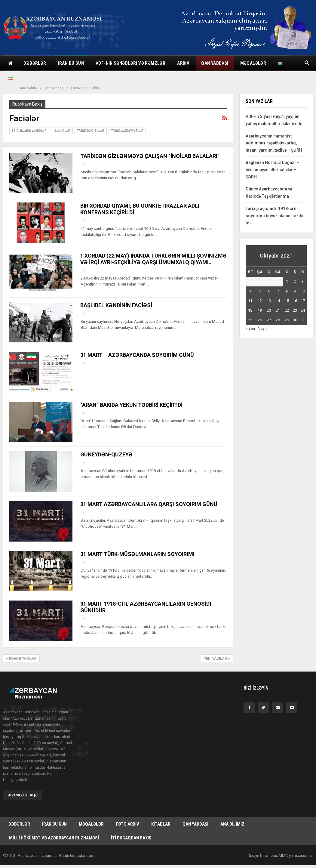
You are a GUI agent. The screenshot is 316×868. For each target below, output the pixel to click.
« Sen (250, 328)
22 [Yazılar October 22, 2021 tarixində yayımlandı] (287, 310)
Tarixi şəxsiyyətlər (127, 131)
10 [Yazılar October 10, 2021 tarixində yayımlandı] (303, 291)
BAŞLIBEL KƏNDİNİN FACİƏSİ (116, 305)
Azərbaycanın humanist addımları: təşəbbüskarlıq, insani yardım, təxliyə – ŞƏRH (274, 143)
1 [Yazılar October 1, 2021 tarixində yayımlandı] (287, 281)
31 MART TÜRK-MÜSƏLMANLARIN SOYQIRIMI (137, 554)
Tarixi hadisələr (91, 131)
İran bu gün (71, 63)
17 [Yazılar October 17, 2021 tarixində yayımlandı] (303, 301)
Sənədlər (62, 131)
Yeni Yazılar (217, 659)
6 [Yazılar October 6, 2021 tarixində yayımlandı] (269, 291)
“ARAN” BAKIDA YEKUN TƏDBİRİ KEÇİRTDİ (131, 405)
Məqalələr (91, 824)
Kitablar (161, 824)
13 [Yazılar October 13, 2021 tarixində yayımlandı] (269, 301)
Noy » (262, 328)
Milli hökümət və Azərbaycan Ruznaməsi (54, 839)
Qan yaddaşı (215, 63)
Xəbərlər (35, 63)
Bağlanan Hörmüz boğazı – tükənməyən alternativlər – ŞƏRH (272, 170)
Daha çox (251, 63)
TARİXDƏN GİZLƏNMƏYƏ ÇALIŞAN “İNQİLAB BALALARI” (150, 156)
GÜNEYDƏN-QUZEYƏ (106, 454)
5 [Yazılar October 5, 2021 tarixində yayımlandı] (260, 291)
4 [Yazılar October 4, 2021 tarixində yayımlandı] (250, 291)
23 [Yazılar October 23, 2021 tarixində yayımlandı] (295, 310)
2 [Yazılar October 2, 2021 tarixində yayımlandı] (295, 281)
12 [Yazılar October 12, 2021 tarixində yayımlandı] (260, 301)
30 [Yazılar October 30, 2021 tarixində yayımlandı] (295, 320)
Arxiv (183, 63)
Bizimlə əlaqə (23, 795)
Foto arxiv (127, 824)
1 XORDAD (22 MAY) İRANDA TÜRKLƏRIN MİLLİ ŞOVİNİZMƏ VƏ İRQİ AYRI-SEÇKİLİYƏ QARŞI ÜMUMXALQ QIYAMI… (153, 259)
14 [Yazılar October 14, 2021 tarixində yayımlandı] (278, 301)
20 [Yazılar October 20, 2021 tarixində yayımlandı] (269, 310)
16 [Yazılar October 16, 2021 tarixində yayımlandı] (295, 301)
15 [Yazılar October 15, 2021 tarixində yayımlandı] (287, 301)
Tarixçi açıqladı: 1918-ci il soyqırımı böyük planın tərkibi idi (275, 216)
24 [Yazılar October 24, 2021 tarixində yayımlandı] (303, 310)
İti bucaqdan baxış (131, 839)
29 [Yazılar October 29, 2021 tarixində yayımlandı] (287, 320)
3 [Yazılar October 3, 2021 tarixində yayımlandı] (303, 281)
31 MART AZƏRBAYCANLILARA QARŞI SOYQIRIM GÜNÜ (149, 504)
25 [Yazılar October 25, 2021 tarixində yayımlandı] (250, 320)
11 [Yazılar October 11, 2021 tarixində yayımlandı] (250, 301)
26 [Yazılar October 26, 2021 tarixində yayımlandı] (260, 320)
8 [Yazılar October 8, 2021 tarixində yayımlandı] (287, 291)
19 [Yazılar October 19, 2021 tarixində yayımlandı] (260, 310)
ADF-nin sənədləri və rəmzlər (130, 63)
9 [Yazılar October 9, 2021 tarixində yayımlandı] (295, 291)
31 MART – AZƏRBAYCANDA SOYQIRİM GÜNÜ (137, 355)
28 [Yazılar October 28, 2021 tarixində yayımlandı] (278, 320)
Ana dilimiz (232, 824)
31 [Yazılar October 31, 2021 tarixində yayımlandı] (303, 320)
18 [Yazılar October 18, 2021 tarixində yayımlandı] (250, 310)
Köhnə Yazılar (21, 659)
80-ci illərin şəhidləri (30, 131)
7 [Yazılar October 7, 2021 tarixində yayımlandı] (278, 291)
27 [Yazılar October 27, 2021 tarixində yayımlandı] (269, 320)
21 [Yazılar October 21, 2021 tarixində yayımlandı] (278, 310)
